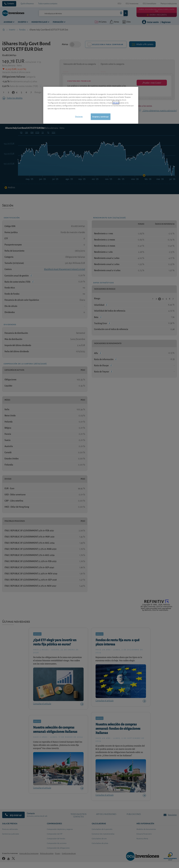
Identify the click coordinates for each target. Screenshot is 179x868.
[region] (91, 105)
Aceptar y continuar (100, 117)
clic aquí (116, 103)
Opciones (79, 116)
